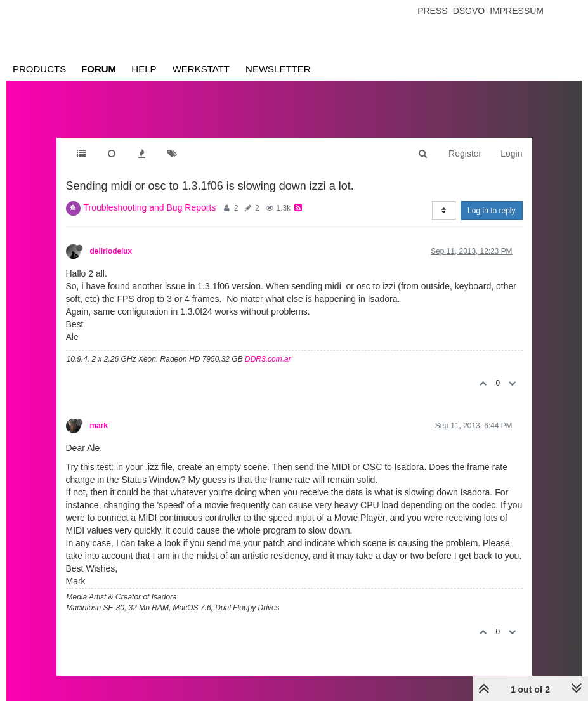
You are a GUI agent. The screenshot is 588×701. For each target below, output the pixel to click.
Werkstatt (201, 69)
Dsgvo (469, 11)
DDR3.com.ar (268, 359)
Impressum (517, 11)
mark (99, 426)
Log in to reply (491, 211)
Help (144, 69)
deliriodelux (111, 251)
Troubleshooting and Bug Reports (150, 207)
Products (39, 69)
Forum (99, 69)
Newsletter (278, 69)
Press (432, 11)
